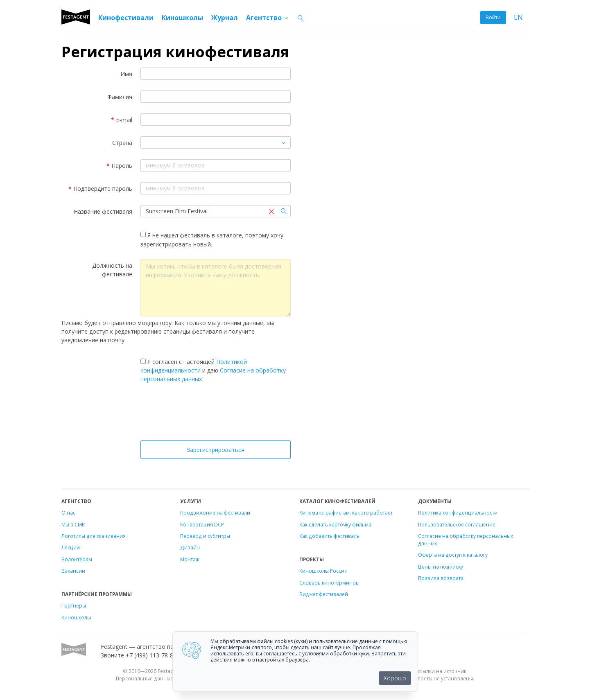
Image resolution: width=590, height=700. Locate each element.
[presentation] (216, 414)
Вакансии (73, 571)
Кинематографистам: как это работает (346, 513)
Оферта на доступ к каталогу (453, 555)
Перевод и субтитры (205, 536)
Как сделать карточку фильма (335, 524)
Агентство (268, 18)
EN (518, 17)
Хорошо (395, 678)
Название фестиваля (103, 211)
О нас (68, 513)
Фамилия (120, 97)
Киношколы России (323, 571)
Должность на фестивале (112, 270)
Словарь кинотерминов (329, 583)
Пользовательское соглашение (457, 524)
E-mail (122, 120)
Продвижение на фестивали (215, 513)
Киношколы (182, 18)
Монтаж (190, 559)
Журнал (225, 18)
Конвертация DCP (202, 524)
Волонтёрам (77, 559)
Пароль (119, 166)
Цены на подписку (441, 567)
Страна (122, 143)
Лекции (71, 547)
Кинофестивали (126, 18)
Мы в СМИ (73, 524)
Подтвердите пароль (100, 189)
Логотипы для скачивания (94, 536)
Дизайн (190, 547)
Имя (126, 74)
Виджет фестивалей (324, 594)
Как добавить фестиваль (329, 536)
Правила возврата (441, 578)
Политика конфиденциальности (458, 513)
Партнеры (74, 605)
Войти (493, 17)
